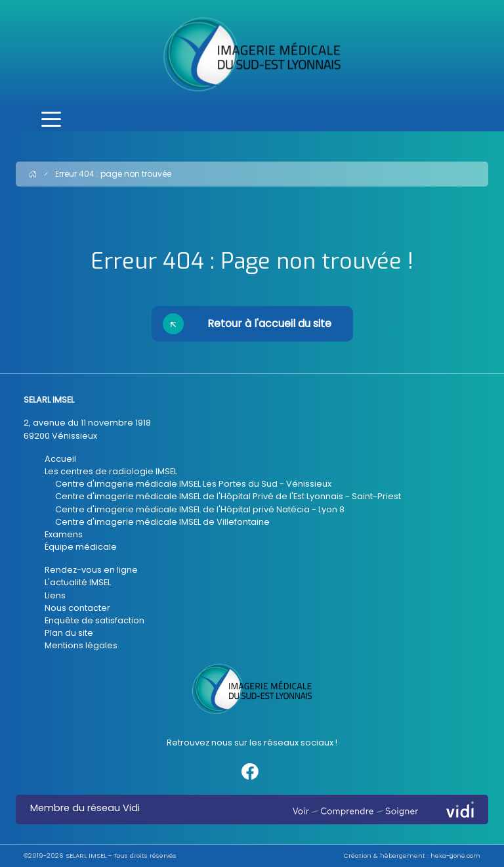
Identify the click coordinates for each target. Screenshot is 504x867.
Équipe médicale (81, 547)
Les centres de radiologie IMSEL (111, 471)
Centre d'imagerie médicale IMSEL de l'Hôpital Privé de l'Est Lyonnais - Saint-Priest (228, 496)
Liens (55, 595)
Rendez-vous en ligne (91, 570)
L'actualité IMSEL (78, 582)
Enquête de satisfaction (94, 620)
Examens (64, 534)
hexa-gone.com (455, 856)
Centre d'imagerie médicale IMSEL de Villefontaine (162, 522)
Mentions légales (81, 645)
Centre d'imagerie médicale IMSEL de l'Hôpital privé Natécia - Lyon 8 (200, 509)
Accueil (60, 459)
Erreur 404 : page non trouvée (113, 174)
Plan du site (69, 633)
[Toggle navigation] (51, 120)
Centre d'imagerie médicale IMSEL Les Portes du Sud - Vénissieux (193, 484)
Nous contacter (77, 608)
